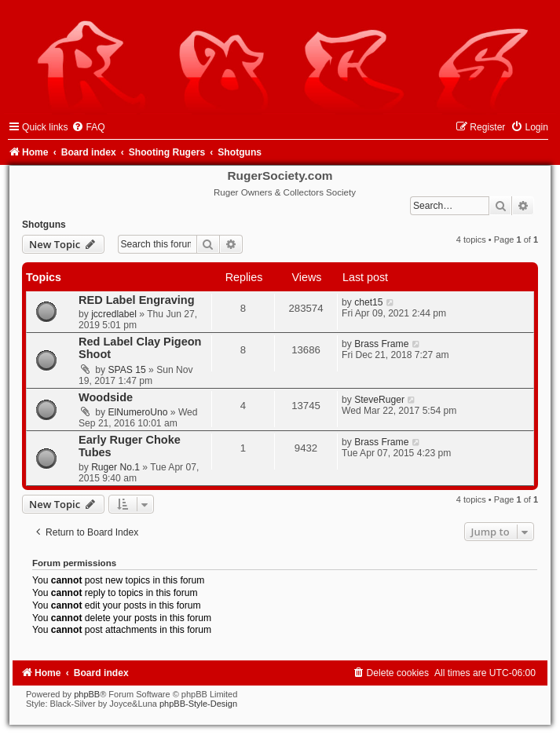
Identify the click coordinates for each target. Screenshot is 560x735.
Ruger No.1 (115, 467)
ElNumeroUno (138, 412)
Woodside (106, 397)
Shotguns (44, 225)
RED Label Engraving (137, 300)
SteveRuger (379, 400)
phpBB (87, 694)
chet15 (368, 302)
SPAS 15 (127, 370)
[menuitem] (88, 127)
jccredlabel (114, 314)
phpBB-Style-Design (198, 704)
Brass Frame (381, 344)
